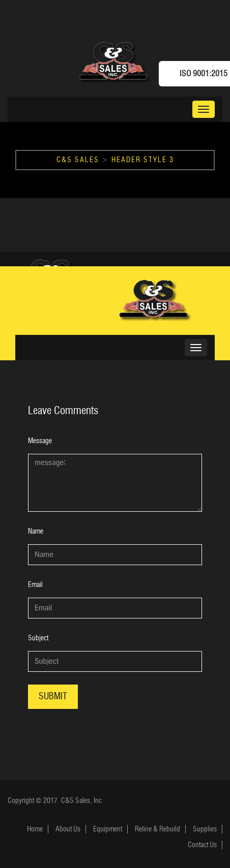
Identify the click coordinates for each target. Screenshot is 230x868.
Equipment (108, 829)
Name (36, 531)
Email (35, 585)
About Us (68, 829)
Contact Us (202, 845)
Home (35, 829)
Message (40, 441)
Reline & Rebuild (157, 829)
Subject (38, 638)
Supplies (205, 829)
